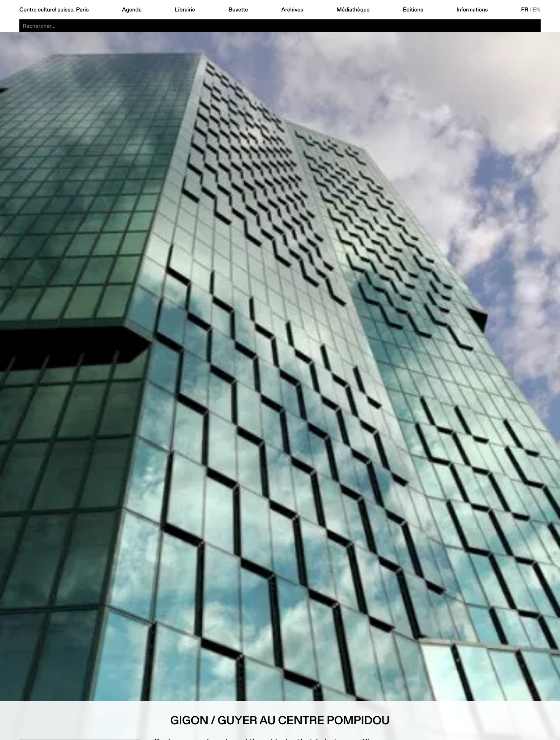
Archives (292, 10)
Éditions (413, 10)
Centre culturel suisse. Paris (54, 10)
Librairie (185, 10)
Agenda (132, 10)
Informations (472, 10)
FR (525, 10)
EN (537, 10)
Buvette (238, 10)
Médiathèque (353, 10)
